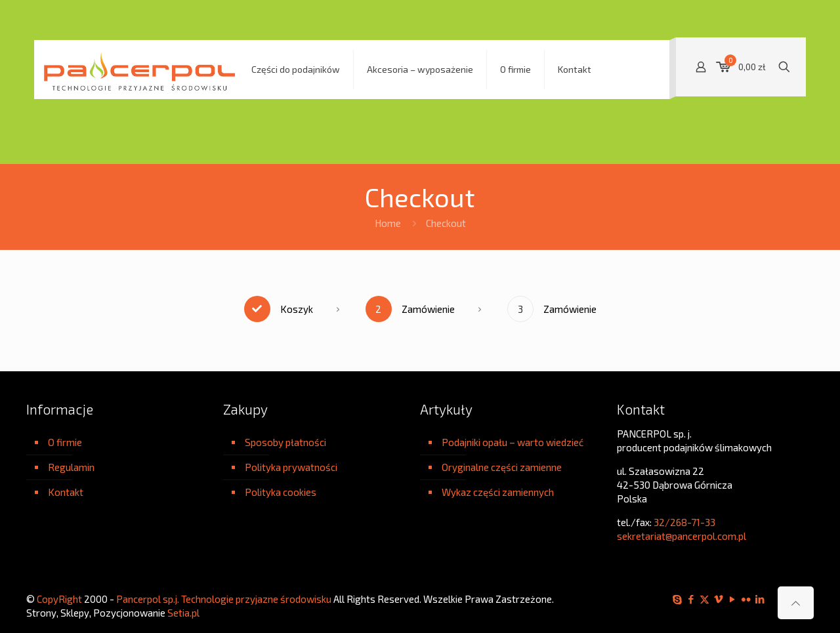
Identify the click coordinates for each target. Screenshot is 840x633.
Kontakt (66, 492)
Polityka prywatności (291, 467)
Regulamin (71, 467)
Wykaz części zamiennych (498, 492)
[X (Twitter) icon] (704, 599)
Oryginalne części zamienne (502, 467)
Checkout (446, 223)
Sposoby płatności (285, 442)
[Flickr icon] (746, 599)
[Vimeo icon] (718, 599)
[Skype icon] (677, 599)
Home (388, 223)
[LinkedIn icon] (760, 599)
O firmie (65, 442)
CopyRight (59, 599)
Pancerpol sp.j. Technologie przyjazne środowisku (224, 599)
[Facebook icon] (691, 599)
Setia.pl (183, 613)
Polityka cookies (281, 492)
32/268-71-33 (684, 522)
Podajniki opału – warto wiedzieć (513, 442)
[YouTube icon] (732, 599)
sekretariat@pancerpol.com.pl (682, 536)
